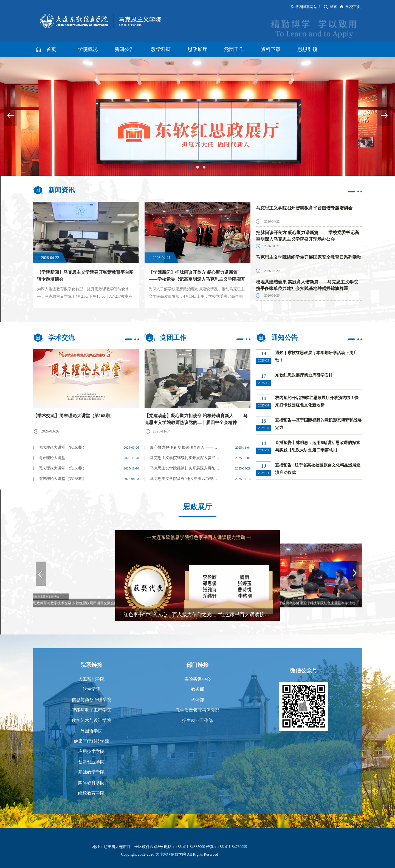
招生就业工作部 (198, 720)
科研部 (198, 700)
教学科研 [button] (161, 49)
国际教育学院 (91, 783)
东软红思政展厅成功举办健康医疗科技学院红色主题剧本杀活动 (306, 603)
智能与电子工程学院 (91, 710)
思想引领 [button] (307, 49)
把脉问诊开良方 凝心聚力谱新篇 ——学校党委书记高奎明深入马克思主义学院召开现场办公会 (307, 236)
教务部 (198, 689)
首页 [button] (51, 49)
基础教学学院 (91, 772)
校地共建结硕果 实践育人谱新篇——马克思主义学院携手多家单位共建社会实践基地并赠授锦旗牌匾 (307, 285)
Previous (11, 115)
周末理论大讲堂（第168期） (62, 447)
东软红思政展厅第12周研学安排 (304, 375)
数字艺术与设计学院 (91, 720)
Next (384, 115)
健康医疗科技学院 (91, 741)
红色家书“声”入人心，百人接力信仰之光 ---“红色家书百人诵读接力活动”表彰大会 (202, 614)
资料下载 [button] (271, 49)
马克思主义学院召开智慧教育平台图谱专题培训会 (304, 208)
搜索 (333, 7)
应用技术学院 (91, 751)
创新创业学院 (91, 762)
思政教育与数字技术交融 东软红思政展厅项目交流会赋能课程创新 (84, 603)
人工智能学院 (91, 679)
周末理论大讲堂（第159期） (62, 468)
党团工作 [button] (234, 49)
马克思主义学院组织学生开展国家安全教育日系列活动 (309, 257)
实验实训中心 (198, 679)
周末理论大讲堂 (52, 458)
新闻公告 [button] (124, 49)
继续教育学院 (91, 793)
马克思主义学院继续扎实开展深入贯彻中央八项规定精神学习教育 (185, 468)
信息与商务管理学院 (91, 700)
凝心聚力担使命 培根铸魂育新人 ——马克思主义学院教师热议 (185, 447)
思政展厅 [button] (198, 49)
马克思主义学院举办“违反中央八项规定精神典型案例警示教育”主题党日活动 (185, 479)
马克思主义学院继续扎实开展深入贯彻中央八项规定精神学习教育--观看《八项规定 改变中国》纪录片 (185, 458)
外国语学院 (91, 731)
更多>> (355, 192)
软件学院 (91, 689)
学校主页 (353, 7)
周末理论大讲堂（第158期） (62, 479)
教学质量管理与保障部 (198, 710)
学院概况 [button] (88, 49)
